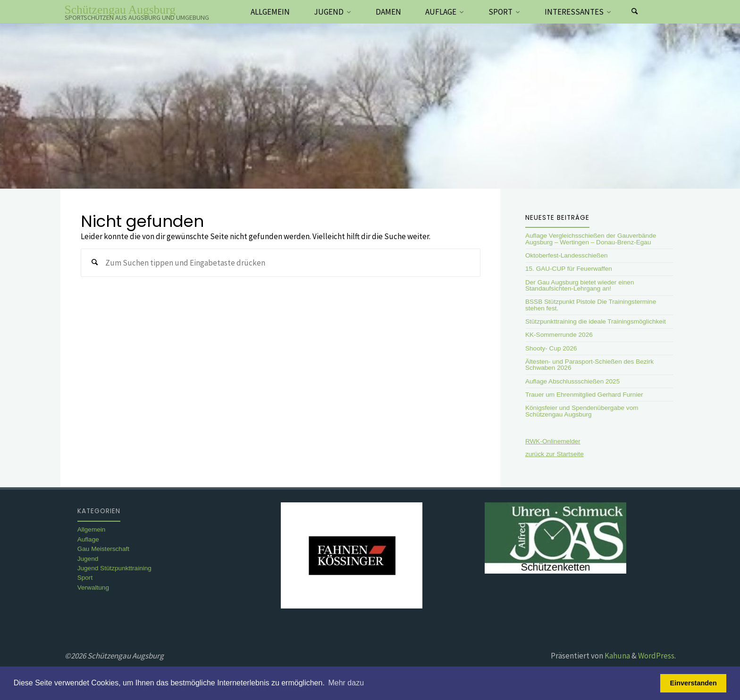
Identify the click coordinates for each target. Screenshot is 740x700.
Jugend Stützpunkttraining (114, 568)
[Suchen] (635, 12)
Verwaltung (93, 587)
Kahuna (617, 656)
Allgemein (92, 529)
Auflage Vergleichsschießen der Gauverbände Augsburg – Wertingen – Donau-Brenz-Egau (591, 239)
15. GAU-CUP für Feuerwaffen (569, 269)
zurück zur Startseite (555, 454)
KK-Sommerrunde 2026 (559, 335)
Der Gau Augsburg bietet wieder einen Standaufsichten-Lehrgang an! (580, 286)
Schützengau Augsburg (120, 10)
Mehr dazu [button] (346, 683)
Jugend (88, 559)
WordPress (656, 656)
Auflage (88, 539)
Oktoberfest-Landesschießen (567, 255)
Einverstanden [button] (694, 683)
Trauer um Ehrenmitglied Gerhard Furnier (584, 395)
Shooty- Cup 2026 (551, 348)
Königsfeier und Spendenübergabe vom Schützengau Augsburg (582, 411)
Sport (85, 578)
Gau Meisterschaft (103, 549)
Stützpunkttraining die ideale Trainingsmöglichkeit (596, 321)
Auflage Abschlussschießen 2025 (572, 381)
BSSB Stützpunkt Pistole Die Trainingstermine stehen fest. (591, 305)
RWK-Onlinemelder (553, 441)
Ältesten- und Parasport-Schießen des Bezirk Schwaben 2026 (589, 365)
